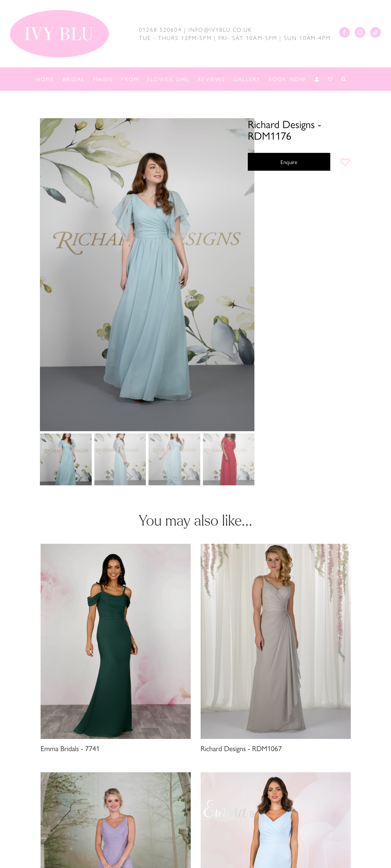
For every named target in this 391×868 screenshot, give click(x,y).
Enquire (289, 162)
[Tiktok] (375, 32)
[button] (345, 162)
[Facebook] (344, 32)
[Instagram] (360, 32)
